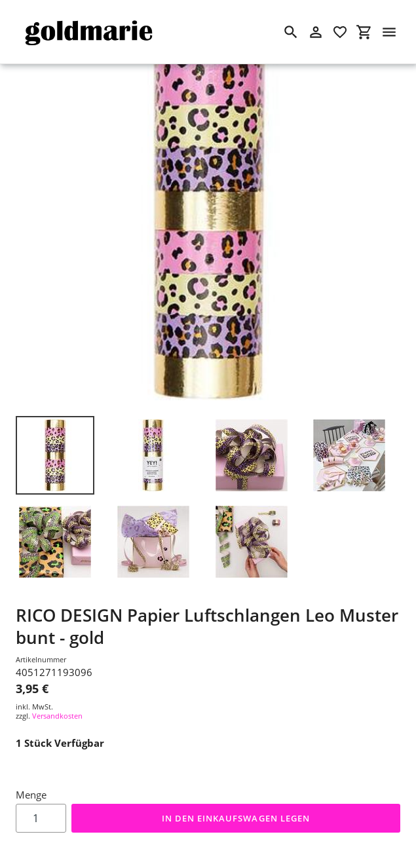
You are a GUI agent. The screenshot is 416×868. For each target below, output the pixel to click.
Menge (31, 795)
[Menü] (389, 32)
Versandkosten (57, 716)
